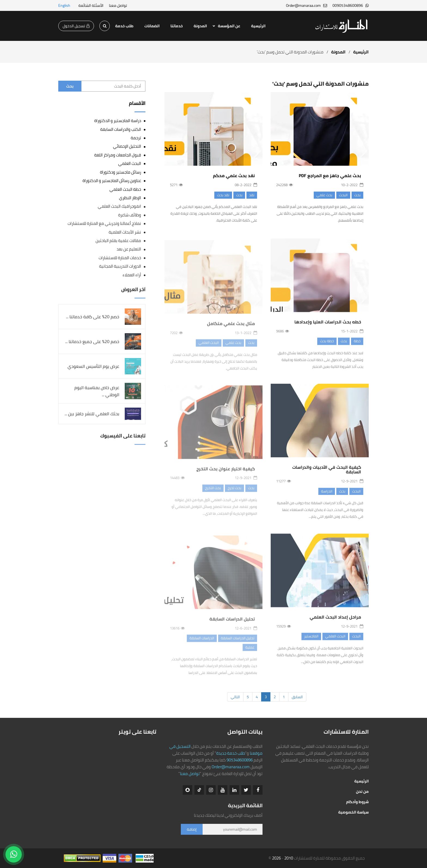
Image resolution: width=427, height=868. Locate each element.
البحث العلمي (335, 640)
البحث (343, 195)
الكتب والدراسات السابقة (121, 129)
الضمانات (152, 26)
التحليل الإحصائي (127, 146)
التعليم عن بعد (129, 249)
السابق (297, 697)
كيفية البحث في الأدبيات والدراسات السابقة (327, 473)
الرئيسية (258, 26)
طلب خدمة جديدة (231, 753)
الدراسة (327, 495)
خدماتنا (177, 26)
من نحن (362, 791)
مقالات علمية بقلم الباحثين (118, 241)
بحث (357, 195)
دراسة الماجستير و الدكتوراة (118, 121)
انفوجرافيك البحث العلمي (119, 206)
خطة (357, 344)
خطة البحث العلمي (125, 189)
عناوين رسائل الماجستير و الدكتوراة (112, 181)
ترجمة (136, 138)
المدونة (200, 26)
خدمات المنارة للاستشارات (120, 258)
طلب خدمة (124, 26)
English (64, 5)
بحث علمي (324, 195)
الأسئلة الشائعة (91, 5)
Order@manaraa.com (231, 767)
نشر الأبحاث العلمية (125, 232)
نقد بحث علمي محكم (234, 176)
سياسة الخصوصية (353, 812)
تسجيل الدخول (76, 26)
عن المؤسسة (229, 26)
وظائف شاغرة (130, 215)
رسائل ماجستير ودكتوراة (121, 172)
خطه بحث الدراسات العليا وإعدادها (328, 325)
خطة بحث (327, 344)
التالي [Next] (235, 697)
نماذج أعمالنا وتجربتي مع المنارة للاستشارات (104, 224)
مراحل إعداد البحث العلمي (335, 621)
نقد (252, 195)
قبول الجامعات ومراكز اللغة (118, 155)
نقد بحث (223, 195)
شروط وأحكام (357, 802)
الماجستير (311, 640)
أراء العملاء (132, 275)
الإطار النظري (130, 198)
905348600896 (240, 760)
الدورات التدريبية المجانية (120, 266)
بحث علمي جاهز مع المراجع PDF (330, 176)
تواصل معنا (118, 5)
